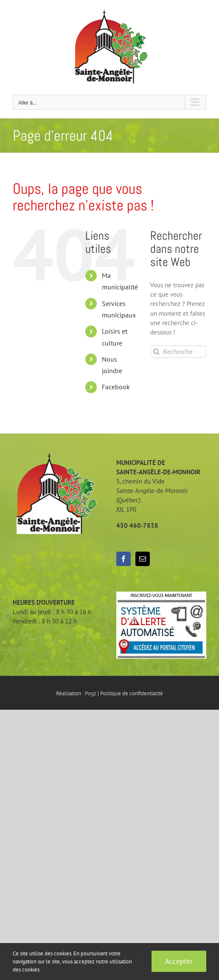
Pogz (91, 693)
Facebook (116, 387)
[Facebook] (124, 559)
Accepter (179, 961)
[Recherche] (156, 352)
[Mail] (143, 559)
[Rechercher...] (178, 352)
